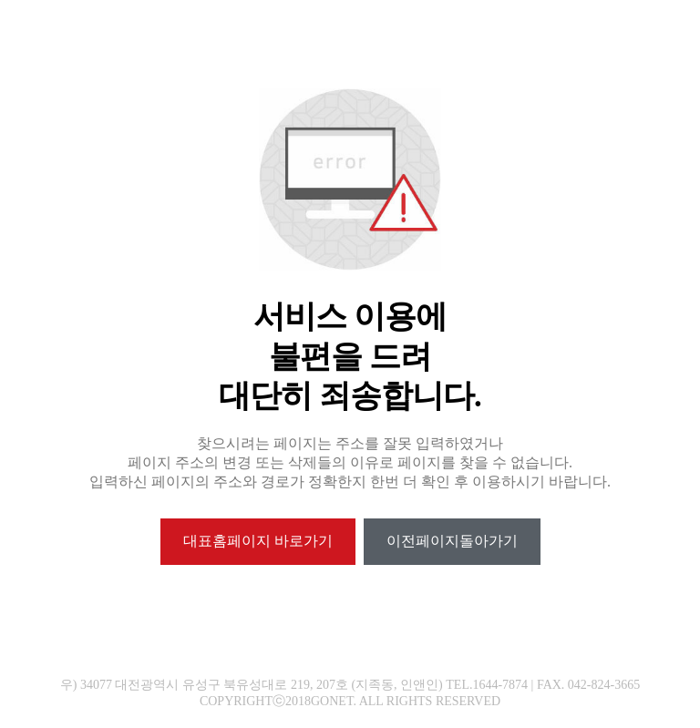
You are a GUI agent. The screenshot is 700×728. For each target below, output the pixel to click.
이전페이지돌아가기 (452, 541)
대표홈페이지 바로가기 (258, 541)
